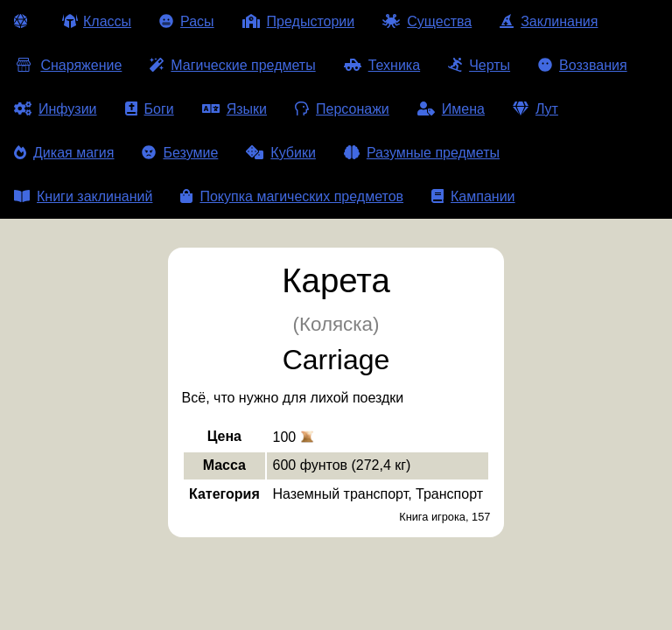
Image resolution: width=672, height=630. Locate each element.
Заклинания (549, 21)
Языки (234, 109)
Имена (451, 109)
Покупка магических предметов (292, 196)
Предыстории (299, 21)
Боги (150, 109)
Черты (479, 65)
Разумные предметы (422, 153)
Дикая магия (64, 153)
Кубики (281, 153)
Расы (187, 21)
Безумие (180, 153)
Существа (427, 21)
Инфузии (56, 109)
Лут (535, 109)
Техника (382, 65)
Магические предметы (232, 65)
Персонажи (342, 109)
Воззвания (583, 65)
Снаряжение (68, 65)
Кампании (473, 196)
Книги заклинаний (83, 196)
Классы (97, 21)
